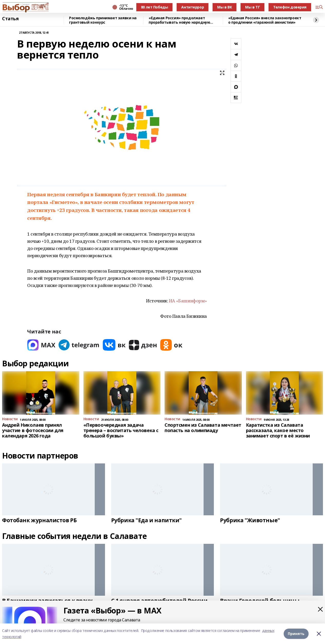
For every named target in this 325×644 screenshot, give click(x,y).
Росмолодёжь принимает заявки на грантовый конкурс (103, 20)
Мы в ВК (224, 7)
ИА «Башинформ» (188, 301)
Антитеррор (193, 7)
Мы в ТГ (252, 7)
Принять (296, 634)
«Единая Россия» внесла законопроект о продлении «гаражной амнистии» (265, 20)
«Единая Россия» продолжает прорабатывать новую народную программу (179, 20)
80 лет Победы (155, 7)
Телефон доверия (290, 7)
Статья (10, 19)
